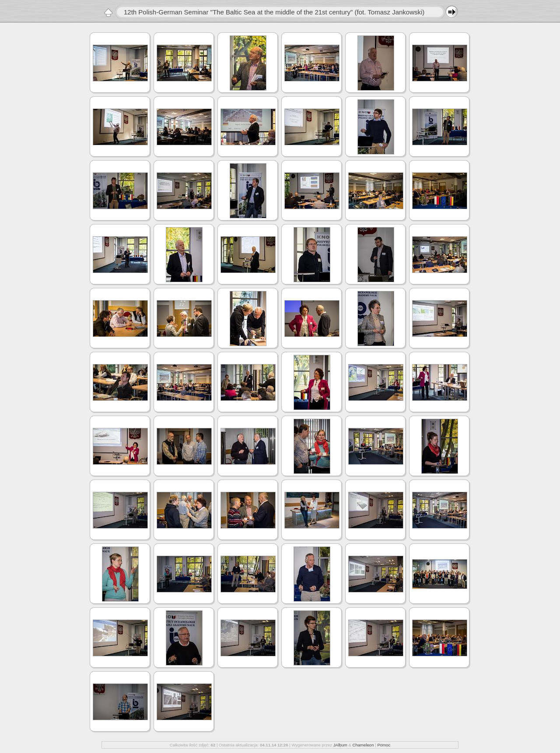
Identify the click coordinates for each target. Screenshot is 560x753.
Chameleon (363, 745)
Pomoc (384, 745)
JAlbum (340, 745)
